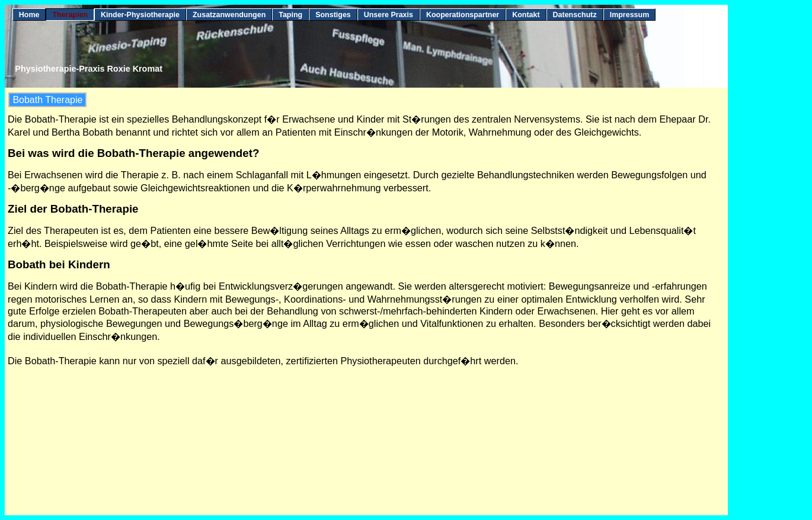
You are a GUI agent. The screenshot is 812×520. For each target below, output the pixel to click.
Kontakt (526, 15)
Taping (290, 15)
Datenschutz (575, 15)
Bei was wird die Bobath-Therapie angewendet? (133, 153)
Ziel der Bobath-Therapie (73, 209)
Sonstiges (333, 15)
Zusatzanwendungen (229, 15)
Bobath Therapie (47, 100)
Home (29, 15)
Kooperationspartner (463, 15)
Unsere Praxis (389, 15)
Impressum (630, 15)
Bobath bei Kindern (59, 264)
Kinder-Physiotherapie (140, 15)
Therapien (70, 15)
